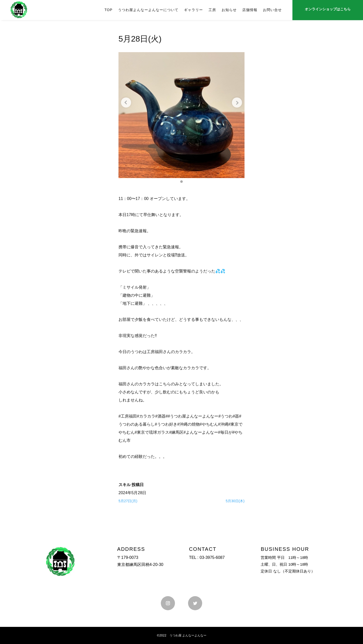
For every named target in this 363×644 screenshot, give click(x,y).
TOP (108, 10)
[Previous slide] (126, 103)
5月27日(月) (128, 501)
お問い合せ (272, 10)
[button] (181, 182)
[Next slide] (237, 103)
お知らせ (229, 10)
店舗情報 (250, 10)
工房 (212, 10)
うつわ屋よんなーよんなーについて (148, 10)
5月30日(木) (235, 501)
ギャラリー (193, 10)
